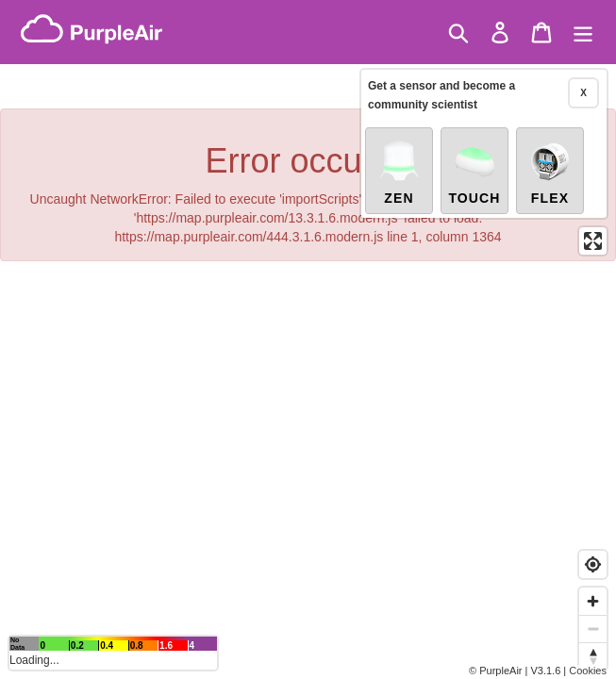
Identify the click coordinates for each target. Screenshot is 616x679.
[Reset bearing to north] (593, 656)
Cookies (588, 671)
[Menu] (583, 33)
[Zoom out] (593, 629)
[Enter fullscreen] (593, 241)
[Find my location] (593, 564)
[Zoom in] (593, 601)
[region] (308, 339)
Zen (399, 172)
